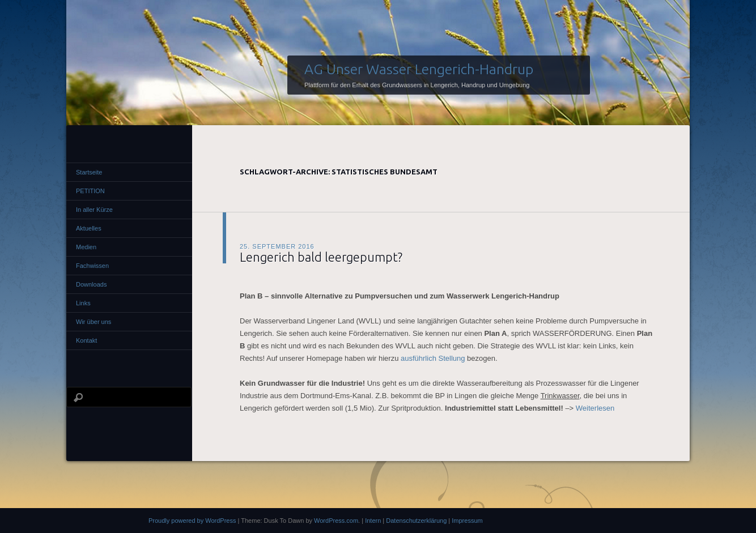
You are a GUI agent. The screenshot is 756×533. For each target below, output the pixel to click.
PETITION (90, 191)
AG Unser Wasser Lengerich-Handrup (419, 69)
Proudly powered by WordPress (192, 521)
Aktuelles (89, 228)
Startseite (89, 172)
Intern (373, 521)
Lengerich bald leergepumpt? (321, 257)
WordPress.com (336, 521)
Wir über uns (94, 322)
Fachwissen (92, 266)
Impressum (467, 521)
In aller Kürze (94, 210)
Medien (86, 247)
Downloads (91, 284)
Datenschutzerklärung (416, 521)
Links (83, 303)
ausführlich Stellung (434, 358)
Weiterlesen (595, 408)
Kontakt (86, 340)
